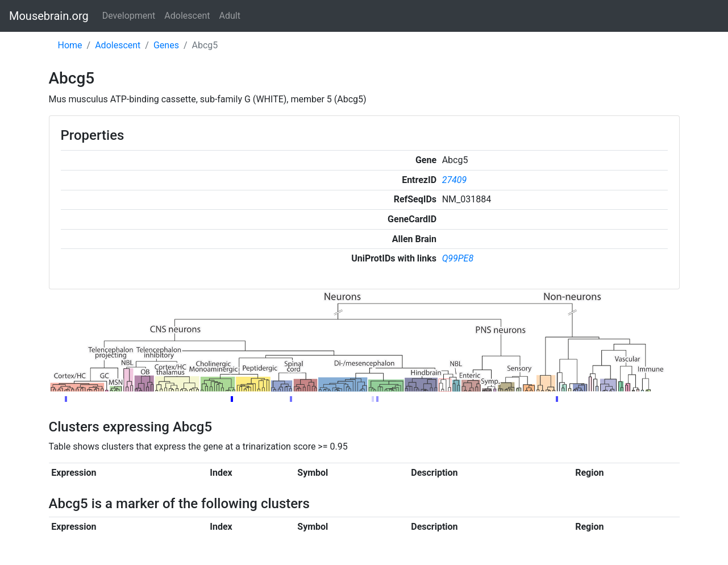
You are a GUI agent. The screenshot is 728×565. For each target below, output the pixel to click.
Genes (166, 45)
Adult (230, 16)
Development (129, 16)
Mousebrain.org (49, 16)
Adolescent (187, 16)
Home (70, 45)
